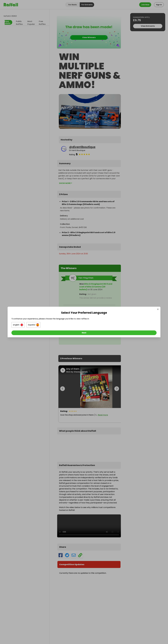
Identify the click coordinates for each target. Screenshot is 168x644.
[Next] (84, 333)
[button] (58, 326)
